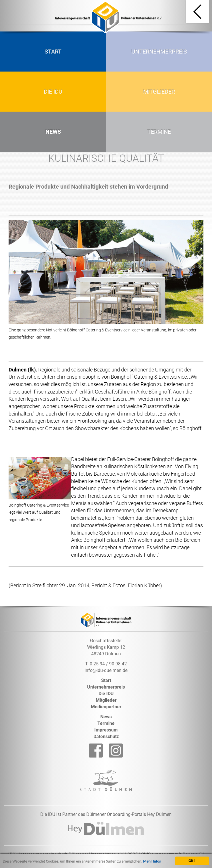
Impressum (106, 730)
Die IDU (53, 92)
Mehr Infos (152, 862)
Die (106, 694)
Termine (159, 132)
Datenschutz (106, 736)
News (53, 132)
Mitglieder (159, 92)
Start (53, 52)
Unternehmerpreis (159, 52)
